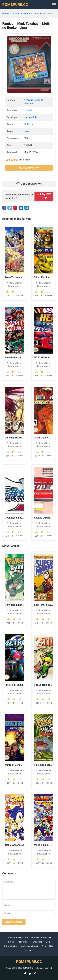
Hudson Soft (30, 117)
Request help (44, 196)
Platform (28, 124)
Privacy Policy (11, 946)
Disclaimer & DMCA (29, 946)
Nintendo (29, 110)
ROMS (16, 14)
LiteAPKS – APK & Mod (17, 937)
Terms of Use (48, 946)
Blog (48, 942)
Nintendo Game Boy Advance (38, 14)
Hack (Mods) (23, 942)
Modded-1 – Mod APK (41, 937)
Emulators (38, 942)
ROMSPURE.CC (15, 5)
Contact (29, 950)
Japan (27, 131)
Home (5, 14)
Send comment (14, 922)
